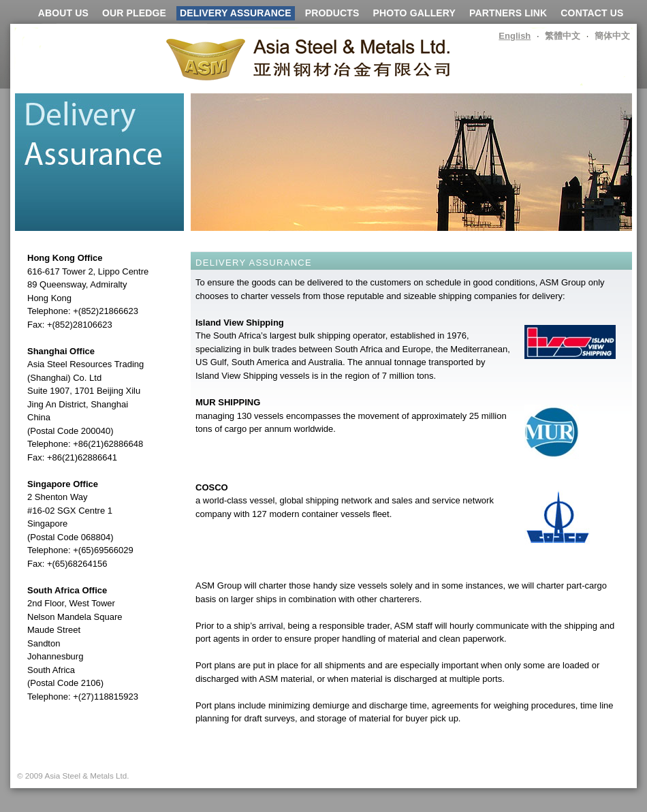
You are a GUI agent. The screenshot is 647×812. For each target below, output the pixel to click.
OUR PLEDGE (134, 13)
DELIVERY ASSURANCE (236, 13)
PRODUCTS (332, 13)
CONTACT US (592, 13)
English (515, 36)
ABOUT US (63, 13)
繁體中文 (563, 36)
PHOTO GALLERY (414, 13)
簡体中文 (612, 36)
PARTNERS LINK (508, 13)
